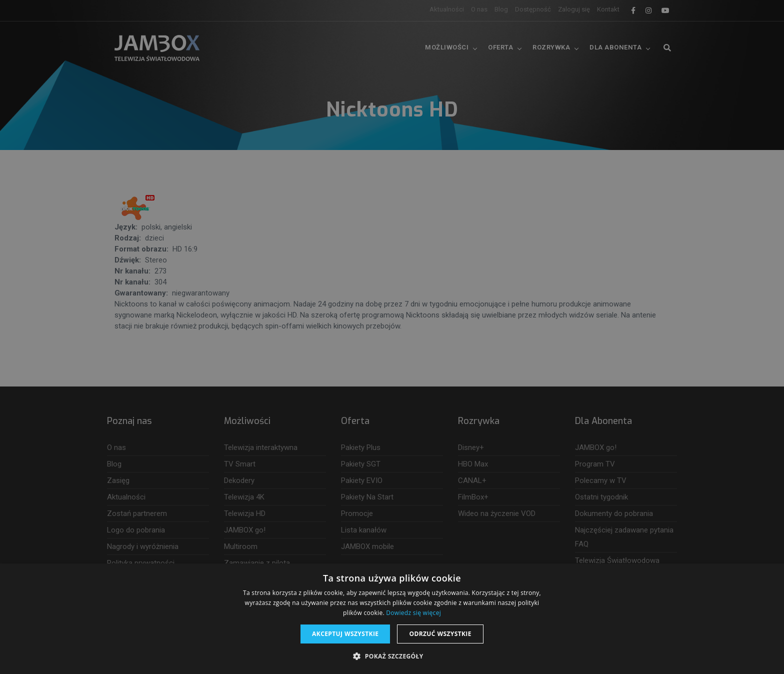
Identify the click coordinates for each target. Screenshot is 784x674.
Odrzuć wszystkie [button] (440, 634)
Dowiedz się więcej (413, 613)
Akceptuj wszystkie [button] (345, 634)
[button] (392, 656)
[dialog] (392, 337)
